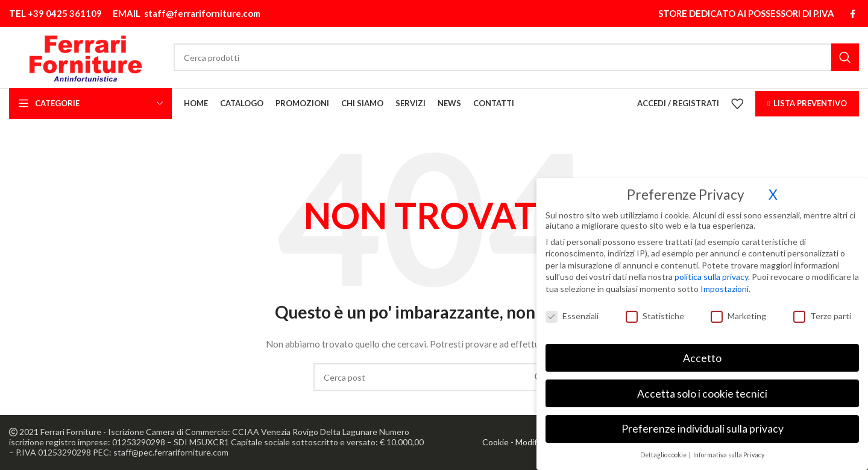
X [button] (773, 190)
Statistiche (655, 312)
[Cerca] (519, 57)
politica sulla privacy (711, 273)
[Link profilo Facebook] (853, 13)
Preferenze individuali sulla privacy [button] (703, 425)
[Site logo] (88, 56)
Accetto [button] (702, 354)
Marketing (738, 312)
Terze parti (822, 312)
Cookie (495, 443)
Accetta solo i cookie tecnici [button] (702, 389)
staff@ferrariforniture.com (202, 13)
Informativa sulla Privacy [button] (729, 451)
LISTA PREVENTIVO (807, 103)
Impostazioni (725, 285)
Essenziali (572, 312)
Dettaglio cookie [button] (664, 451)
